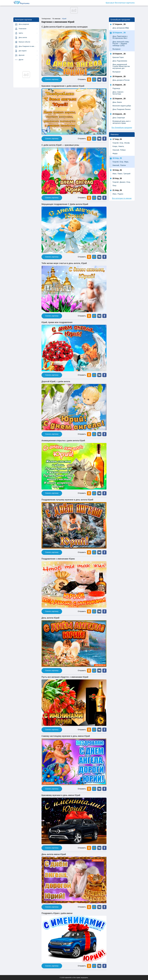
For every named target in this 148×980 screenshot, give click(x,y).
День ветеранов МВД (121, 28)
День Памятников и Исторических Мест (120, 37)
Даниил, (123, 182)
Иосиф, (127, 143)
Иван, (115, 174)
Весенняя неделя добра (122, 106)
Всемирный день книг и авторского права (121, 122)
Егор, (122, 143)
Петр (114, 186)
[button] (99, 80)
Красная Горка (118, 57)
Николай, (116, 150)
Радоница (116, 88)
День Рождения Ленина (122, 109)
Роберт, (123, 150)
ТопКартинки (46, 19)
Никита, (121, 146)
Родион (120, 194)
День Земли (117, 102)
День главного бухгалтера (118, 93)
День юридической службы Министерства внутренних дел (121, 66)
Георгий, (116, 143)
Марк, (126, 162)
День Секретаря (119, 118)
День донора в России (121, 80)
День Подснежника (120, 61)
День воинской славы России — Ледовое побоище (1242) (121, 44)
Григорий (127, 174)
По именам (56, 19)
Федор (115, 153)
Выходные (116, 49)
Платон (123, 165)
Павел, (120, 174)
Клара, (115, 146)
